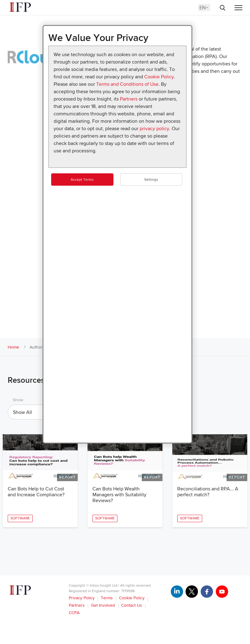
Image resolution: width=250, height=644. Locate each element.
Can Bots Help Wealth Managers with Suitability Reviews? (119, 495)
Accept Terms (82, 180)
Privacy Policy (82, 598)
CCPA (74, 613)
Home (13, 347)
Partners (129, 99)
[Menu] (238, 8)
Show (18, 400)
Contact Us (132, 605)
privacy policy (154, 129)
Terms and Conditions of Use (127, 84)
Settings (151, 180)
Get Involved (103, 605)
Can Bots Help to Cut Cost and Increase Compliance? (36, 492)
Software (20, 518)
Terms (107, 598)
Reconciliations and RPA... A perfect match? (208, 492)
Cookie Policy (159, 77)
